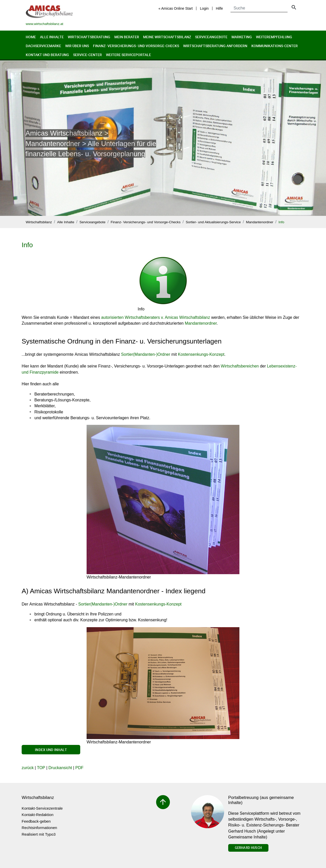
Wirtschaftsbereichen (240, 366)
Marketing (242, 37)
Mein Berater (127, 37)
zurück (28, 768)
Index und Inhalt (51, 750)
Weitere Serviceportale (128, 55)
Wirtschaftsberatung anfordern (215, 46)
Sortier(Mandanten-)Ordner (146, 354)
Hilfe (219, 8)
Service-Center (87, 55)
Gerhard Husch (248, 848)
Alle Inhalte (52, 37)
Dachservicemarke (43, 46)
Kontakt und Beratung (47, 55)
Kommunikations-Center (275, 46)
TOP (41, 768)
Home (31, 37)
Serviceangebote (211, 37)
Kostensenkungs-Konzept (201, 354)
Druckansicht (60, 768)
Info (281, 222)
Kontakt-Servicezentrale (42, 808)
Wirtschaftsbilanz (39, 222)
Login (204, 8)
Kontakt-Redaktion (38, 815)
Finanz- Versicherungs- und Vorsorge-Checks (136, 46)
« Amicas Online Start (176, 8)
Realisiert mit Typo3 (39, 834)
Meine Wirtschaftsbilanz (167, 37)
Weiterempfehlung (274, 37)
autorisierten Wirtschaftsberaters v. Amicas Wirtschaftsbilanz (155, 317)
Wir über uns (77, 46)
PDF (79, 768)
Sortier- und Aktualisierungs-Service (213, 222)
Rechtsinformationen (39, 828)
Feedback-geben (36, 821)
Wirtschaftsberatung (89, 37)
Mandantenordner (260, 222)
